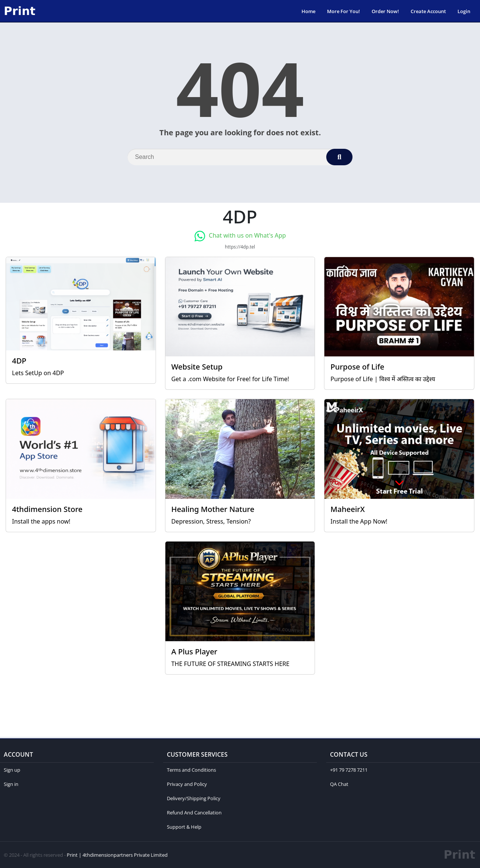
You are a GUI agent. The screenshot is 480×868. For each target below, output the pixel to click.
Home (308, 11)
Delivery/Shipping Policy (194, 798)
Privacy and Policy (187, 784)
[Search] (240, 157)
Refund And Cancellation (194, 813)
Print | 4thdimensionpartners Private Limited (117, 855)
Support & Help (184, 827)
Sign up (12, 770)
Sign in (11, 784)
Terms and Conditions (191, 770)
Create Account (428, 11)
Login (464, 11)
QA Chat (339, 784)
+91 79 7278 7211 (349, 770)
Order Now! (385, 11)
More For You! (343, 11)
